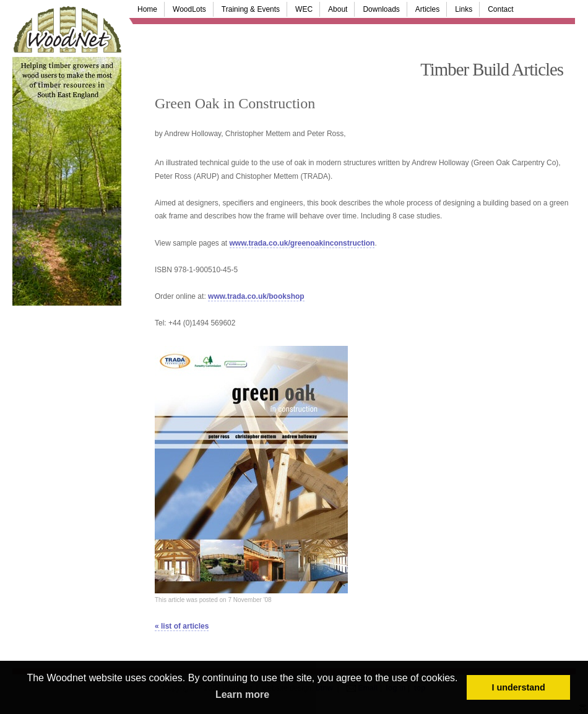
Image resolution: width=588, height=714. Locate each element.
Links (464, 9)
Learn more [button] (242, 695)
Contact (500, 9)
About (338, 9)
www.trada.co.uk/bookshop (256, 296)
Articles (427, 9)
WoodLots (189, 9)
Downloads (381, 9)
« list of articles (182, 626)
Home (147, 9)
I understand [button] (519, 687)
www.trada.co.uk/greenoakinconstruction (302, 243)
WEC (304, 9)
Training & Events (251, 9)
